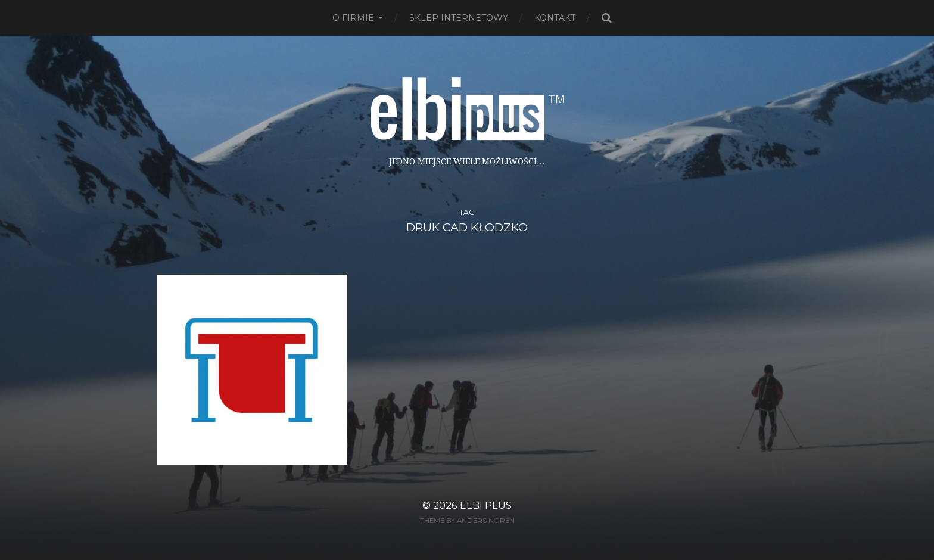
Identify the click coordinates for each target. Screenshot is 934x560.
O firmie (353, 18)
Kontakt (555, 18)
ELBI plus (486, 505)
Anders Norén (486, 521)
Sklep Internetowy (459, 18)
